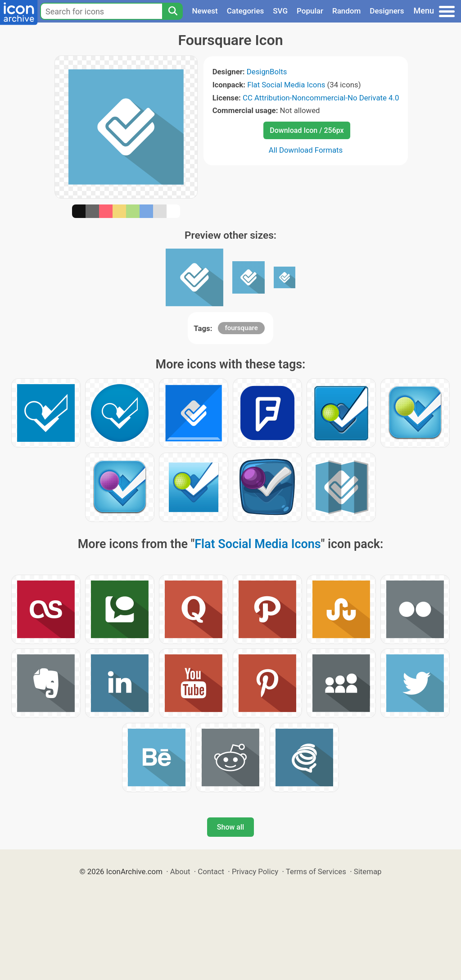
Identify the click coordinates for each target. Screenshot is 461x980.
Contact (211, 871)
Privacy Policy (255, 871)
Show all (230, 827)
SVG (280, 11)
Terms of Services (316, 871)
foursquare (241, 328)
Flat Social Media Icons (286, 85)
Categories (246, 11)
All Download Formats (306, 150)
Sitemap (368, 871)
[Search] (172, 11)
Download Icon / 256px (307, 130)
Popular (310, 11)
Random (346, 11)
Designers (387, 11)
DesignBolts (267, 72)
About (180, 871)
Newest (205, 11)
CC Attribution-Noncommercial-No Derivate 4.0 (321, 98)
